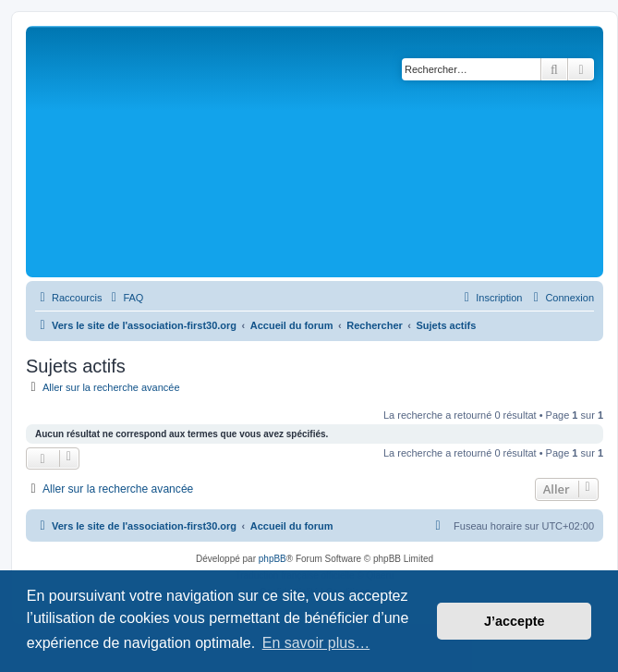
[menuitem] (125, 298)
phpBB (273, 559)
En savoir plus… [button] (316, 643)
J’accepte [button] (515, 621)
